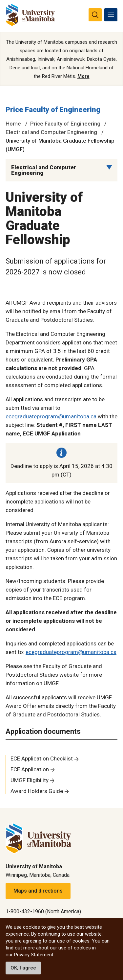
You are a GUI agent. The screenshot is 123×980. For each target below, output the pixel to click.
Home (13, 124)
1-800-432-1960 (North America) (43, 911)
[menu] (111, 15)
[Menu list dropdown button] (109, 167)
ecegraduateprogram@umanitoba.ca (51, 416)
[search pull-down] (95, 15)
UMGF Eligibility (30, 780)
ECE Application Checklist (42, 758)
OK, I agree (23, 968)
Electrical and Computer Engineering (51, 132)
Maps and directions (38, 891)
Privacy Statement (34, 955)
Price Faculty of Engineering (53, 110)
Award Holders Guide (37, 791)
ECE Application (30, 769)
